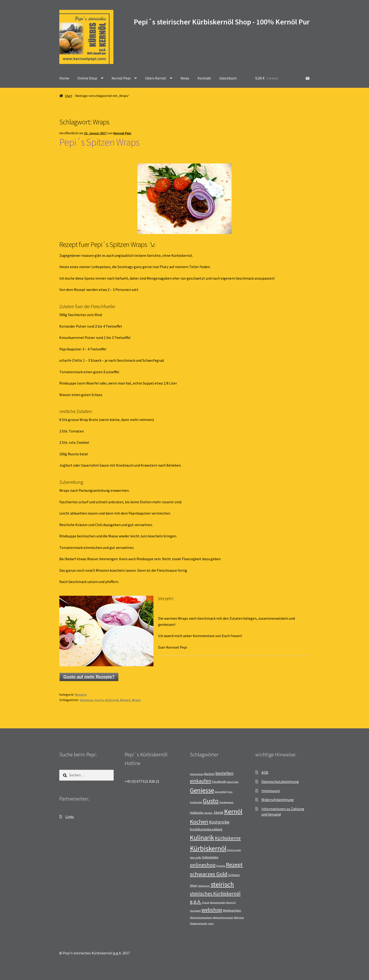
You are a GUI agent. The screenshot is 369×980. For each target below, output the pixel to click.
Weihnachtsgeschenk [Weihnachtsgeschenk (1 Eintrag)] (201, 918)
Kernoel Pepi (122, 133)
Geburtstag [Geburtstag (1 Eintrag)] (233, 782)
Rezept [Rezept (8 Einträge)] (234, 865)
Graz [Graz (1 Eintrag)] (230, 792)
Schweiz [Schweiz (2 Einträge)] (234, 875)
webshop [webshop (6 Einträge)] (212, 910)
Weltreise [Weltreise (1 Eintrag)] (239, 918)
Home (64, 78)
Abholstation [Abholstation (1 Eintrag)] (197, 774)
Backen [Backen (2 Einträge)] (209, 774)
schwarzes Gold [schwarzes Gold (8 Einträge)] (209, 874)
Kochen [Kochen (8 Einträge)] (199, 822)
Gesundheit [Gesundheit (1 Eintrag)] (221, 792)
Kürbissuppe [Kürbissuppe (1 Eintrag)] (234, 850)
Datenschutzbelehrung (280, 782)
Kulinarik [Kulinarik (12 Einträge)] (202, 838)
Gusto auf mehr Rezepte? (89, 677)
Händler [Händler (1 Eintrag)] (208, 813)
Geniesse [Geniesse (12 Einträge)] (202, 790)
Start (68, 96)
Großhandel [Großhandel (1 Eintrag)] (196, 802)
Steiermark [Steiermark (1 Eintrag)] (204, 886)
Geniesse (86, 700)
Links (70, 817)
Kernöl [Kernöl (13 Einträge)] (233, 811)
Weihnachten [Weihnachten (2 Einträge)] (232, 910)
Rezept (125, 700)
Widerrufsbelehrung (278, 800)
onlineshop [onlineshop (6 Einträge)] (203, 865)
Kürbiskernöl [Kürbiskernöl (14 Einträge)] (208, 848)
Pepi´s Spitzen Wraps (99, 142)
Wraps (136, 700)
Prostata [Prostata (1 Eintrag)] (221, 866)
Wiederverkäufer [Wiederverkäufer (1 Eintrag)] (199, 923)
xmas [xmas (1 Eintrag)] (211, 923)
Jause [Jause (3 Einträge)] (218, 812)
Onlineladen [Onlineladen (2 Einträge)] (210, 857)
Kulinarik (112, 700)
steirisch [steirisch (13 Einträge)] (222, 884)
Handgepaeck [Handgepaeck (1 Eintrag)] (226, 802)
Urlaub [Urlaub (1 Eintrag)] (206, 903)
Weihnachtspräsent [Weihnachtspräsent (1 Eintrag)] (223, 918)
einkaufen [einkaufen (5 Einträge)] (201, 781)
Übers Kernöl (156, 78)
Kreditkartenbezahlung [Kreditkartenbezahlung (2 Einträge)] (206, 829)
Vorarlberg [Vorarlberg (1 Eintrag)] (195, 911)
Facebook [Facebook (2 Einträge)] (219, 782)
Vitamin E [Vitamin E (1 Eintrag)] (231, 903)
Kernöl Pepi (121, 78)
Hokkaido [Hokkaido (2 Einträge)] (197, 813)
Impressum (271, 791)
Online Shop (87, 78)
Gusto (99, 700)
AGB (265, 772)
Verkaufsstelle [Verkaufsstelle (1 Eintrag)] (217, 903)
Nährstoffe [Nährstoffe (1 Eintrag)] (195, 858)
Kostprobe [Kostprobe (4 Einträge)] (219, 822)
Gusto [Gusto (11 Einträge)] (211, 801)
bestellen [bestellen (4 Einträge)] (224, 773)
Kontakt (204, 78)
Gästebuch (228, 78)
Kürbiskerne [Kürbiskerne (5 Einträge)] (228, 838)
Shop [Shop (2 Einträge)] (194, 885)
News (185, 78)
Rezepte (81, 694)
